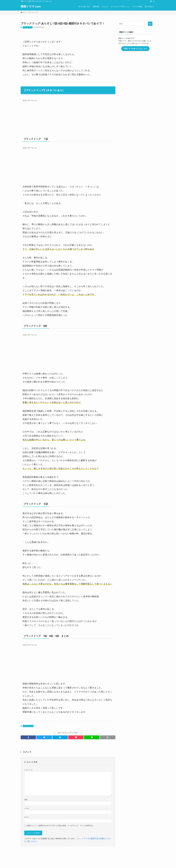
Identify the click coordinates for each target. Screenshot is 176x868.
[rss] (151, 1)
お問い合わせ (51, 850)
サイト (27, 817)
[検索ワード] (138, 24)
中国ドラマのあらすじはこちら (138, 49)
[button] (28, 737)
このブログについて (65, 850)
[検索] (154, 1)
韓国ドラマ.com (31, 7)
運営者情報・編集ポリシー (36, 850)
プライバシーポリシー (81, 850)
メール (27, 808)
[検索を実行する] (153, 24)
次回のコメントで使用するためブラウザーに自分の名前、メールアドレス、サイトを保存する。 (60, 826)
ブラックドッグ (28, 27)
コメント (28, 770)
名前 (26, 800)
